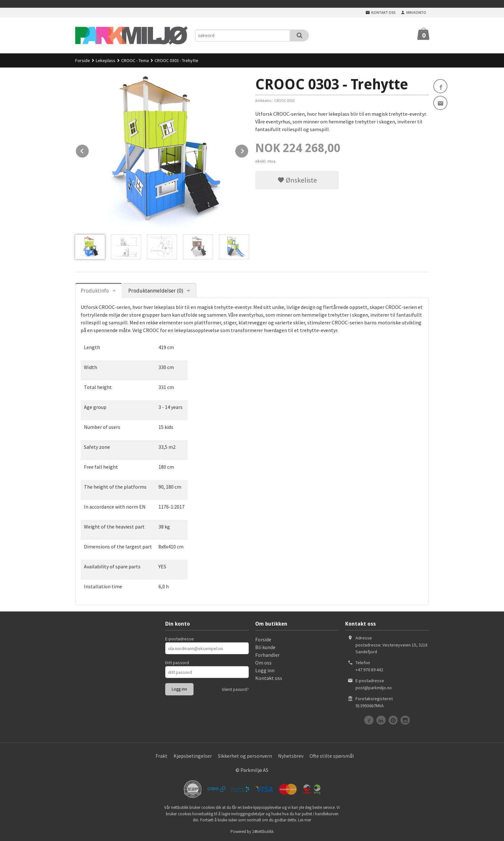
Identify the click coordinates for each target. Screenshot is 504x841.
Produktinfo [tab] (95, 291)
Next (248, 150)
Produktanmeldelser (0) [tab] (156, 291)
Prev (89, 150)
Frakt (162, 756)
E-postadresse (180, 639)
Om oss (263, 663)
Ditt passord (177, 663)
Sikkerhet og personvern (245, 756)
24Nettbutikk (263, 832)
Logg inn (265, 670)
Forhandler (267, 655)
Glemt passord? (235, 689)
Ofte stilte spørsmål (332, 756)
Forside (83, 60)
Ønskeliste (297, 180)
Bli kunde (265, 647)
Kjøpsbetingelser (193, 756)
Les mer (305, 820)
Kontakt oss (269, 678)
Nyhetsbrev (291, 756)
